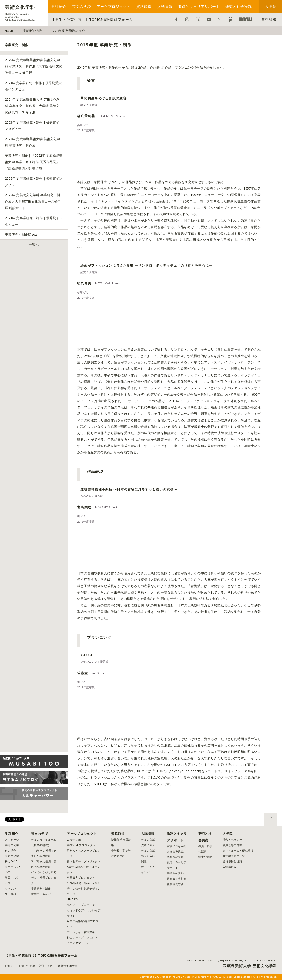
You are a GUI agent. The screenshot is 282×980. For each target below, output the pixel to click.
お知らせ (11, 966)
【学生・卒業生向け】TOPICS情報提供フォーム (92, 19)
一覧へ (34, 245)
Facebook (176, 19)
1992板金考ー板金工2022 (83, 883)
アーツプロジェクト (114, 6)
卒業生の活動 (175, 873)
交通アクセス (47, 966)
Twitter (198, 19)
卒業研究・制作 (41, 888)
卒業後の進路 (175, 857)
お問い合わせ (220, 19)
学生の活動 (205, 857)
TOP (271, 819)
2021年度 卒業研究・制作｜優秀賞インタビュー (34, 221)
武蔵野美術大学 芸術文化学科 (250, 966)
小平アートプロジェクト (82, 905)
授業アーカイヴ (41, 894)
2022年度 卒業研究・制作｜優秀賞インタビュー (34, 182)
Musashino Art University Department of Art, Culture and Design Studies (232, 961)
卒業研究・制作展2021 (22, 234)
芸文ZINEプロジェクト (81, 845)
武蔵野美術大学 (246, 19)
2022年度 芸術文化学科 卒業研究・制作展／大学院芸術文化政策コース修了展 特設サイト (33, 201)
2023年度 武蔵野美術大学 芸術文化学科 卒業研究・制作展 (33, 142)
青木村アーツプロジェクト (84, 861)
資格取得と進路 (232, 861)
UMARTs (73, 899)
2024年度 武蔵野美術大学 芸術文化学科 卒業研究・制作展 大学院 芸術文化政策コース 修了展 (33, 106)
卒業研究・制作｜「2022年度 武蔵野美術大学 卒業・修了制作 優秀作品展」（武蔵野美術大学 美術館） (34, 162)
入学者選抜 (230, 867)
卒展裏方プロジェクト (81, 878)
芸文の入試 (148, 840)
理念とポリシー (232, 840)
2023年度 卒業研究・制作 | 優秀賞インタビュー (32, 126)
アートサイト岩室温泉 (81, 932)
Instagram (187, 19)
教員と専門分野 (232, 845)
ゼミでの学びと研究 (44, 872)
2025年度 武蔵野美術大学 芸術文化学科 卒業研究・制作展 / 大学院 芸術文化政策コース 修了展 (34, 66)
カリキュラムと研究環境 (238, 850)
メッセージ (12, 840)
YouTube (209, 19)
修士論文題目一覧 (234, 856)
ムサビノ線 (74, 840)
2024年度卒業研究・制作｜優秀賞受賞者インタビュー (33, 86)
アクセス (231, 19)
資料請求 (269, 19)
